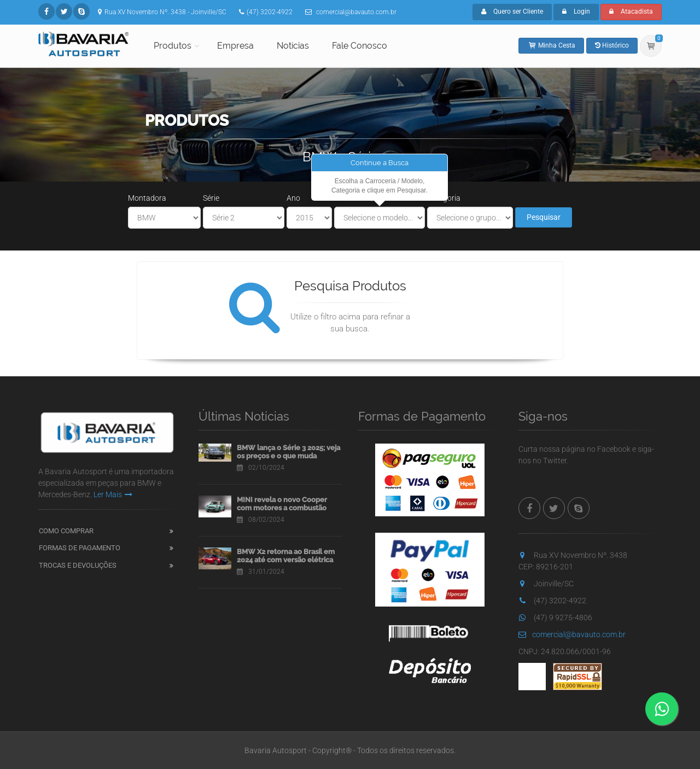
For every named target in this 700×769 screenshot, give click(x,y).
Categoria (444, 198)
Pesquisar (544, 217)
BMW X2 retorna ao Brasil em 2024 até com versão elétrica (286, 556)
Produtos (173, 46)
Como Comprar (66, 531)
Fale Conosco (360, 46)
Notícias (293, 46)
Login (576, 11)
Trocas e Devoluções (78, 565)
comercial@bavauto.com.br (572, 634)
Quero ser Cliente (512, 11)
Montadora (147, 198)
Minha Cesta (551, 45)
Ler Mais (113, 494)
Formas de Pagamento (80, 548)
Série (211, 198)
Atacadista (631, 11)
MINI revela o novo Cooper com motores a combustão (282, 504)
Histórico (612, 45)
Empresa (235, 46)
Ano (293, 198)
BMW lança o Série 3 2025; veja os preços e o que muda (288, 452)
